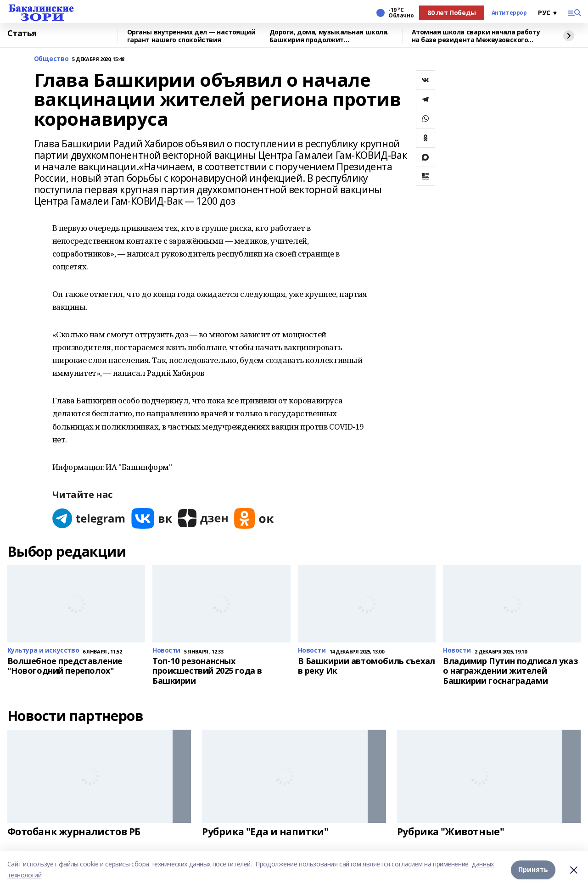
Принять (533, 869)
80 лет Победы (452, 13)
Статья (22, 34)
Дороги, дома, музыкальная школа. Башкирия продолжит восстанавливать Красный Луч (329, 36)
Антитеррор (509, 13)
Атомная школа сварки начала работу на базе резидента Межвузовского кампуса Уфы (476, 36)
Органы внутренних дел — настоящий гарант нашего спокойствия (191, 36)
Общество (51, 59)
